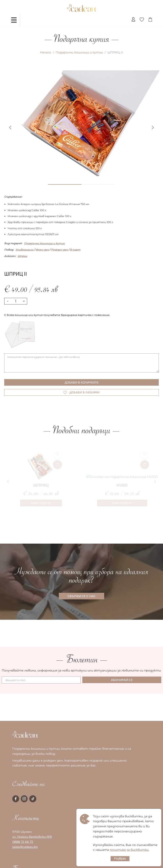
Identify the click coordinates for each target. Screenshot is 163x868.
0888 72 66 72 (23, 842)
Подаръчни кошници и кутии (79, 52)
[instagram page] (24, 799)
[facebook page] (16, 799)
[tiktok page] (33, 799)
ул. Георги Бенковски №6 (32, 837)
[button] (153, 127)
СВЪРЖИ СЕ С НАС (81, 596)
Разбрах (120, 859)
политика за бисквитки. (129, 850)
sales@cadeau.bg (25, 847)
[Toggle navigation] (14, 20)
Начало (46, 52)
